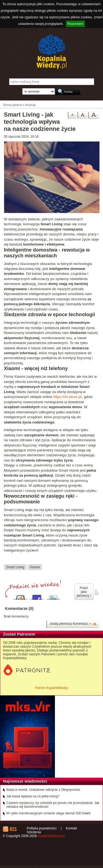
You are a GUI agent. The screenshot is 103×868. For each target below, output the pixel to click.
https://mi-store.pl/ (68, 397)
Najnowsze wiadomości (25, 781)
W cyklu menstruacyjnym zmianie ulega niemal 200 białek (48, 813)
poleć (96, 593)
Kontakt (72, 828)
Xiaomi (35, 567)
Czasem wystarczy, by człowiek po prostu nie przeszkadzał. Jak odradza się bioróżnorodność (53, 805)
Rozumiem (75, 24)
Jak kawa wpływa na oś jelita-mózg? (33, 796)
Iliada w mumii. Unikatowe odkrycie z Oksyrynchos (43, 790)
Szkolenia (34, 832)
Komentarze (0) (19, 609)
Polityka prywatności (42, 828)
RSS (13, 829)
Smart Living (15, 567)
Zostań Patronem (19, 634)
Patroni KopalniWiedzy (51, 688)
